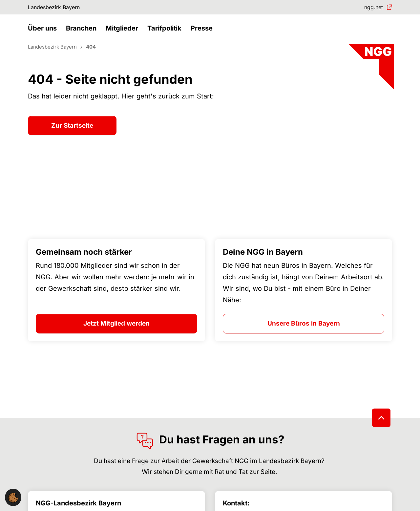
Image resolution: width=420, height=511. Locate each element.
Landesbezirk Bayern (59, 8)
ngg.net (371, 8)
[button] (44, 35)
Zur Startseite (72, 137)
